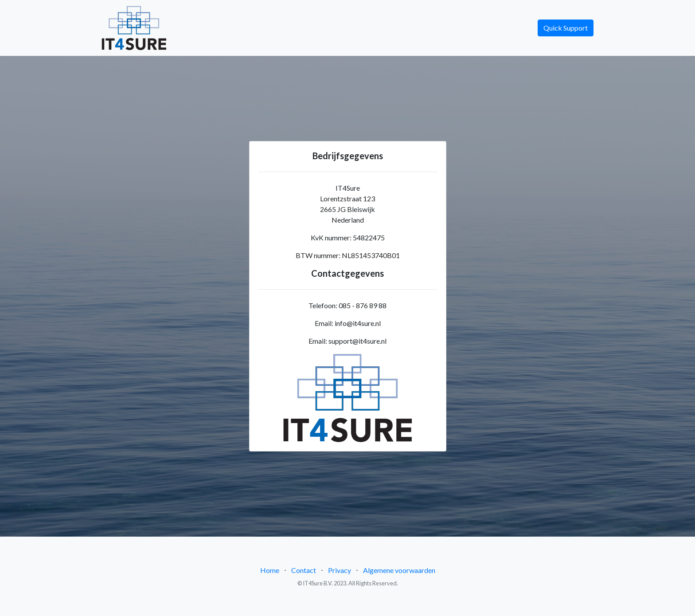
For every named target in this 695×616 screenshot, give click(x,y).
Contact (304, 570)
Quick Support (566, 28)
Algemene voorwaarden (399, 570)
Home (270, 570)
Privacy (340, 570)
